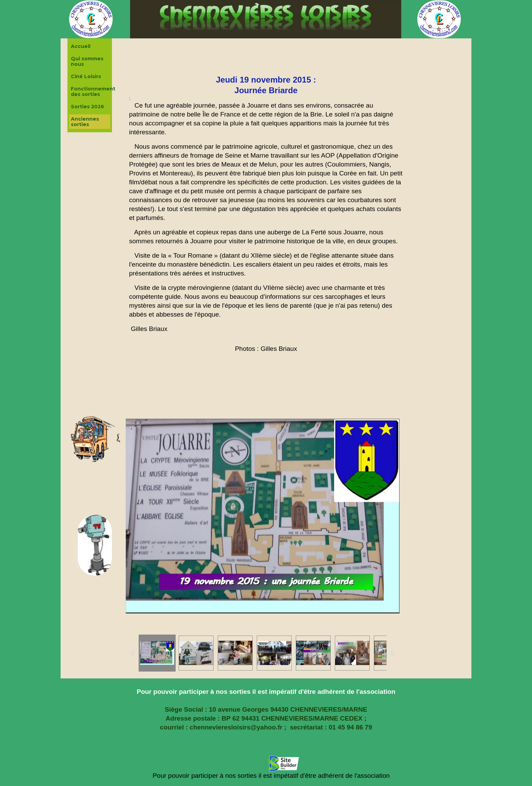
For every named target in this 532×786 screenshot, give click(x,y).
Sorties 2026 (87, 107)
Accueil (81, 46)
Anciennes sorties (85, 122)
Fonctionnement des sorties (91, 91)
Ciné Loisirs (86, 76)
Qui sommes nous (87, 61)
